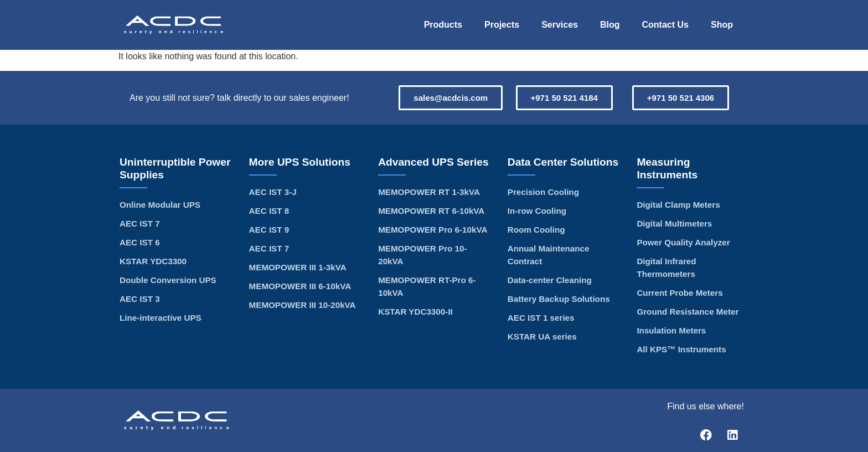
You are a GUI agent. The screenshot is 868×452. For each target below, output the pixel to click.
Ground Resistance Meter (688, 312)
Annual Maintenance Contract (549, 255)
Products (443, 25)
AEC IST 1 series (541, 318)
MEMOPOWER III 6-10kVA (300, 286)
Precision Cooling (543, 192)
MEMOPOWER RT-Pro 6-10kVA (427, 286)
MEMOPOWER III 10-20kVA (303, 305)
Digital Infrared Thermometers (666, 268)
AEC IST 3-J (273, 192)
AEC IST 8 (269, 211)
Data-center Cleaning (550, 280)
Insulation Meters (671, 330)
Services (560, 25)
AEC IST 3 (140, 299)
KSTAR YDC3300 (153, 261)
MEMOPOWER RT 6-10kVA (431, 211)
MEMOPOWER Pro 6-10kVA (433, 230)
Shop (722, 25)
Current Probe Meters (680, 293)
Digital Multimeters (674, 224)
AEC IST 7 (140, 224)
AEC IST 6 (140, 242)
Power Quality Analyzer (683, 242)
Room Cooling (536, 230)
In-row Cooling (537, 211)
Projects (502, 25)
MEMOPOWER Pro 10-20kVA (422, 255)
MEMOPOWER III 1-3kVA (298, 267)
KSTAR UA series (542, 337)
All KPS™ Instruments (681, 349)
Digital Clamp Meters (678, 205)
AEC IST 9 (269, 230)
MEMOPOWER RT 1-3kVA (429, 192)
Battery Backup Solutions (559, 299)
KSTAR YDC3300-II (415, 312)
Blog (610, 25)
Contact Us (665, 25)
